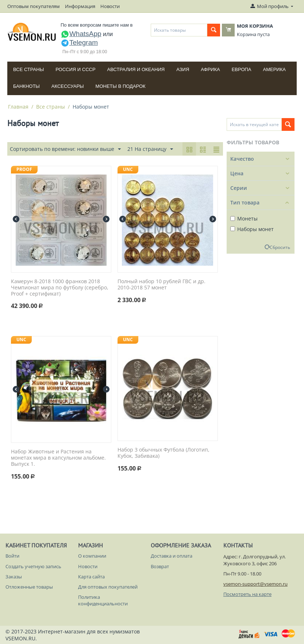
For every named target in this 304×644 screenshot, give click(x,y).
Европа (242, 69)
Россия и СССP (75, 69)
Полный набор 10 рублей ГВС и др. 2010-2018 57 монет (161, 285)
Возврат (160, 566)
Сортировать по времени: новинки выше (65, 149)
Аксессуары (68, 86)
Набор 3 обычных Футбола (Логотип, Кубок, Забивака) (163, 453)
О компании (92, 556)
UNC (128, 169)
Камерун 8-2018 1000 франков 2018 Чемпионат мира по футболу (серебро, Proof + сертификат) (60, 288)
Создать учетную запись (33, 566)
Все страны (28, 69)
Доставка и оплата (172, 556)
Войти (12, 556)
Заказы (14, 577)
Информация (80, 6)
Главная (18, 107)
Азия (183, 69)
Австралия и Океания (136, 69)
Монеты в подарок (121, 86)
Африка (210, 69)
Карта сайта (91, 577)
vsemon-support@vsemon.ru (255, 584)
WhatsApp (81, 34)
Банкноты (26, 86)
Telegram (79, 42)
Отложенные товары (29, 587)
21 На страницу (150, 149)
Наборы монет (252, 229)
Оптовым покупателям (34, 6)
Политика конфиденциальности (103, 600)
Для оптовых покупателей (108, 587)
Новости (110, 6)
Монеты (244, 218)
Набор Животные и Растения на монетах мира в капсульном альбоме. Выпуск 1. (58, 458)
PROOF (24, 169)
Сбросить (280, 247)
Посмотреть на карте (247, 594)
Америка (274, 69)
